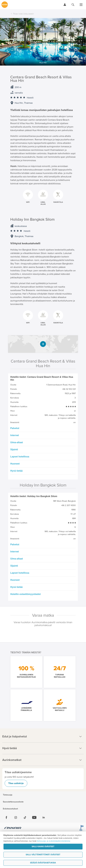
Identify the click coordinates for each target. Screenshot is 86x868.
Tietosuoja (8, 795)
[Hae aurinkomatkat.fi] (73, 5)
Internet (15, 435)
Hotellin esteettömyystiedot (25, 594)
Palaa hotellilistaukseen (23, 14)
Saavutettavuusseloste (13, 802)
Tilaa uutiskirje (16, 783)
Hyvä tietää (16, 471)
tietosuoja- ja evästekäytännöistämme (54, 841)
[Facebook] (6, 817)
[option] (43, 42)
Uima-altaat (17, 442)
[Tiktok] (25, 817)
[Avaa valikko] (81, 5)
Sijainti (14, 449)
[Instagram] (16, 817)
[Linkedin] (44, 817)
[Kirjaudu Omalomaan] (65, 5)
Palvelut (15, 428)
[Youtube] (34, 817)
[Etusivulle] (5, 5)
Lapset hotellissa (20, 457)
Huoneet (15, 464)
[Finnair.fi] (13, 828)
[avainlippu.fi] (82, 828)
